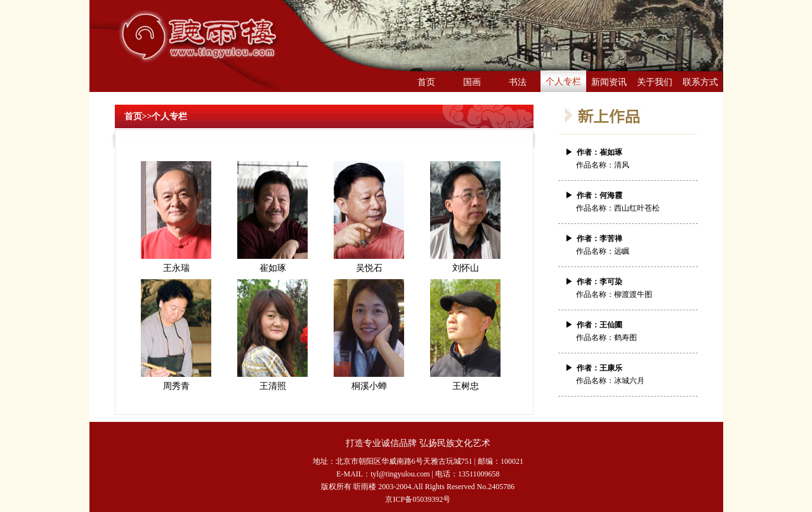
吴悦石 (369, 268)
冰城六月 (629, 381)
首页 (426, 82)
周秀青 (176, 386)
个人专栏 (563, 82)
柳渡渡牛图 (633, 294)
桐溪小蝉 (369, 386)
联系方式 (700, 82)
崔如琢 (273, 268)
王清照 (273, 386)
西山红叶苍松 (637, 208)
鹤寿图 (625, 338)
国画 (472, 82)
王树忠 (466, 386)
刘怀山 (466, 268)
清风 (622, 165)
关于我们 (655, 82)
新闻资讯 (609, 82)
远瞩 (622, 251)
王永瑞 (176, 268)
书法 (518, 82)
